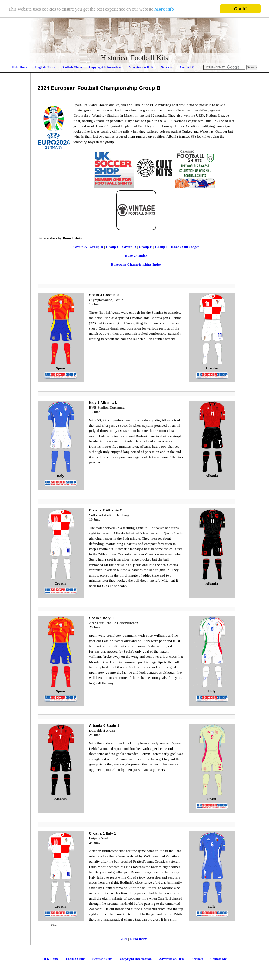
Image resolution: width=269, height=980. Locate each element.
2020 (124, 939)
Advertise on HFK (141, 67)
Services (167, 67)
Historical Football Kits (134, 58)
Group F (162, 247)
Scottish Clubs (72, 67)
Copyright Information (105, 67)
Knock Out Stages (185, 247)
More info (164, 9)
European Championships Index (136, 264)
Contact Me (188, 67)
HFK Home (20, 67)
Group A (80, 247)
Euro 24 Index (136, 255)
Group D (129, 247)
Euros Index (139, 939)
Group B (96, 247)
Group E (145, 247)
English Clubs (45, 67)
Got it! (240, 9)
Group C (113, 247)
